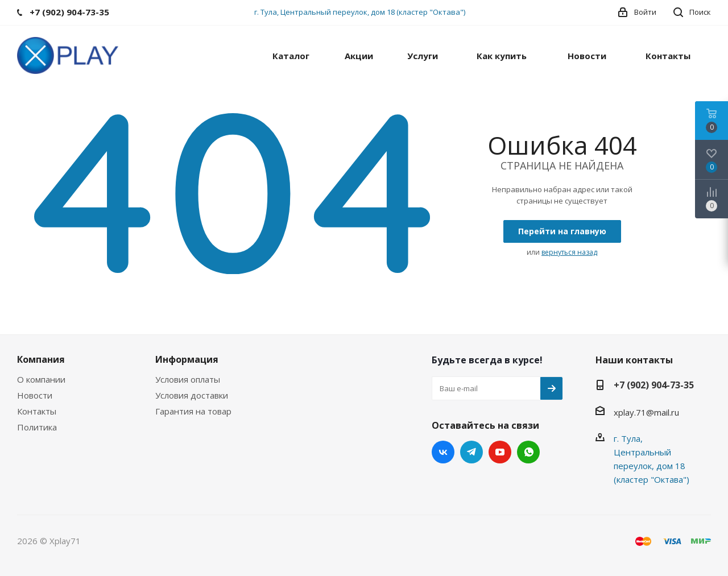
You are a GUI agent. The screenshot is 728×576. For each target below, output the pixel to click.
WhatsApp (528, 452)
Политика (37, 427)
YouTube (500, 452)
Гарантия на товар (193, 411)
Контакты (37, 411)
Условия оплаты (188, 379)
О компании (41, 379)
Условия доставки (192, 395)
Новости (35, 395)
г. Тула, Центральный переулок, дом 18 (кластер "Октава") (360, 12)
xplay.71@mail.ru (646, 412)
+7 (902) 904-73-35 (654, 385)
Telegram (471, 452)
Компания (41, 359)
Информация (187, 359)
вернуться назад (569, 252)
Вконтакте (443, 452)
